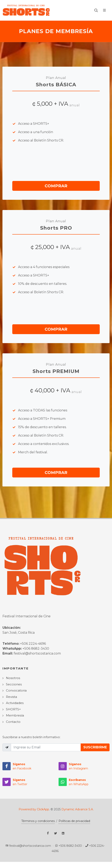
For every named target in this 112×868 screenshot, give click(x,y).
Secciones (14, 684)
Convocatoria (16, 690)
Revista (11, 697)
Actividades (15, 703)
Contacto (13, 722)
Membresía (15, 715)
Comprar (56, 186)
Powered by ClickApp (34, 809)
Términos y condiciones (38, 821)
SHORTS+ (13, 709)
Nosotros (13, 678)
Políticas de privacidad (74, 821)
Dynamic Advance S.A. (77, 809)
